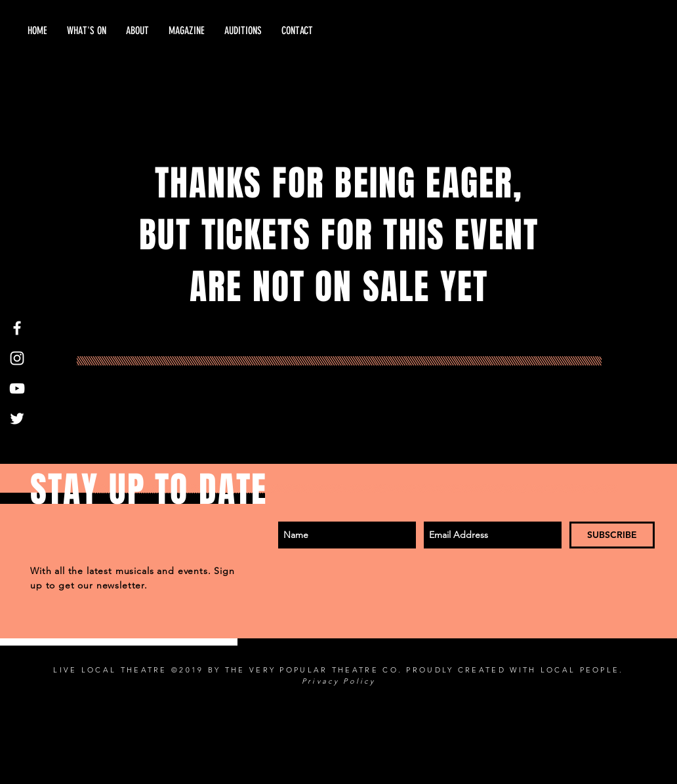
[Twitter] (17, 419)
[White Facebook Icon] (17, 328)
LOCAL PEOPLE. (582, 670)
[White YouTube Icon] (17, 388)
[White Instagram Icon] (17, 358)
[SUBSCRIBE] (612, 535)
